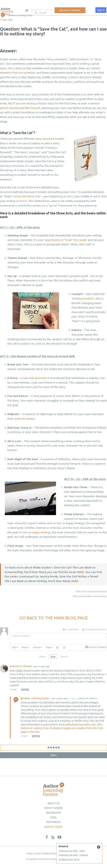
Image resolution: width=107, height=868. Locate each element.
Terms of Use (33, 853)
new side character (35, 378)
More (54, 755)
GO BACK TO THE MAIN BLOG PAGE (54, 618)
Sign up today (54, 827)
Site (27, 10)
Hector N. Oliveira (22, 666)
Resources (54, 822)
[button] (15, 647)
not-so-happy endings (36, 532)
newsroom (53, 813)
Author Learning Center (36, 698)
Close (99, 847)
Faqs (53, 817)
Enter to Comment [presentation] (97, 647)
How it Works (54, 808)
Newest (64, 656)
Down (16, 690)
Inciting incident (83, 299)
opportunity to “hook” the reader (66, 240)
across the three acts (27, 196)
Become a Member (70, 10)
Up (11, 690)
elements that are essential (17, 73)
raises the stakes (24, 419)
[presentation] (15, 647)
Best (53, 657)
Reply (25, 690)
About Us (54, 803)
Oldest (42, 656)
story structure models (50, 139)
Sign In (101, 10)
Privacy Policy (49, 853)
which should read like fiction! (20, 108)
